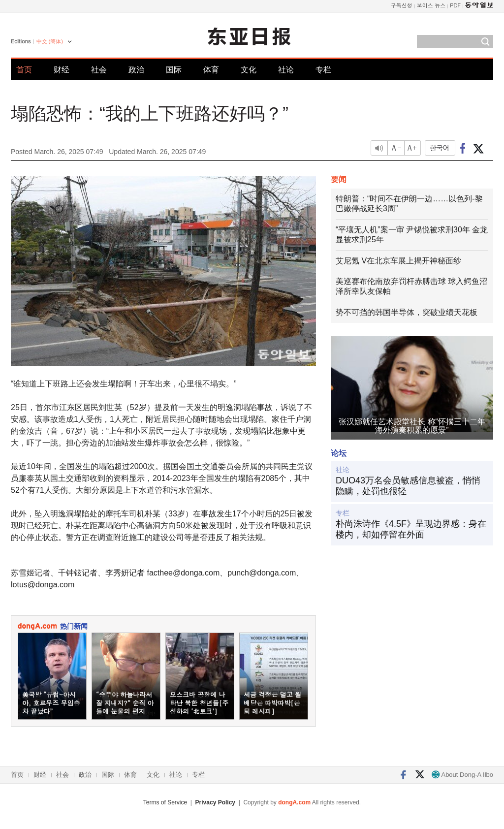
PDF (455, 5)
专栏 (323, 70)
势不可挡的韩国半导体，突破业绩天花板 (407, 312)
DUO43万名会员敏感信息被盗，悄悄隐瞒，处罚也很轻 (408, 486)
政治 (136, 70)
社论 (286, 70)
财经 (62, 70)
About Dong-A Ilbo (462, 775)
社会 (99, 70)
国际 (174, 70)
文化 (249, 70)
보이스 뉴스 (431, 5)
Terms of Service (165, 802)
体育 (211, 70)
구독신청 (402, 5)
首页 (24, 70)
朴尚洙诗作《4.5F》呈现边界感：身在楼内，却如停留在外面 (411, 529)
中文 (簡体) (50, 41)
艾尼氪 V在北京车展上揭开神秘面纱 (398, 261)
